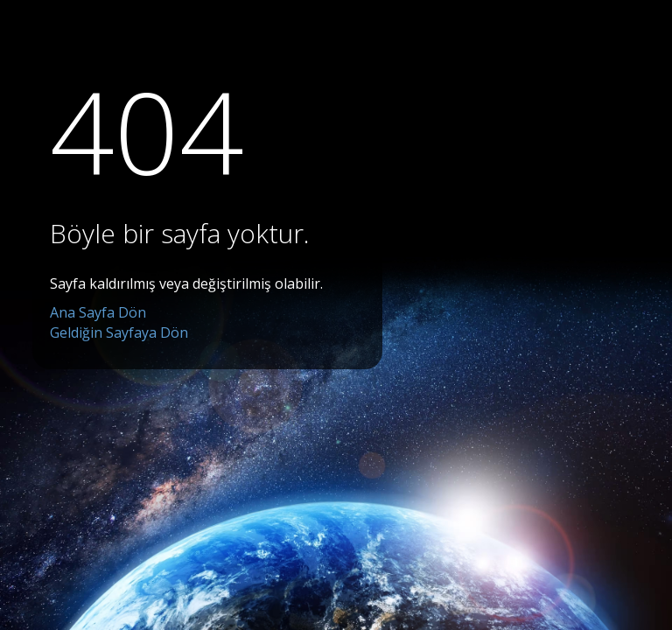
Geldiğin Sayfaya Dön (119, 332)
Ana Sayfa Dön (98, 312)
